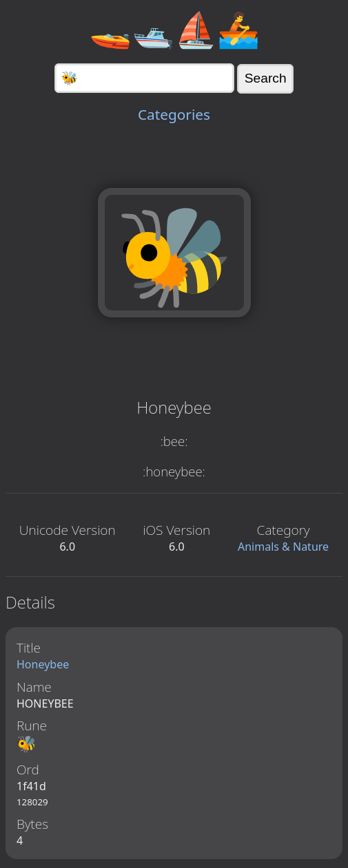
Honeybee (43, 664)
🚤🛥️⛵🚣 (174, 29)
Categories (174, 114)
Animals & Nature (283, 547)
